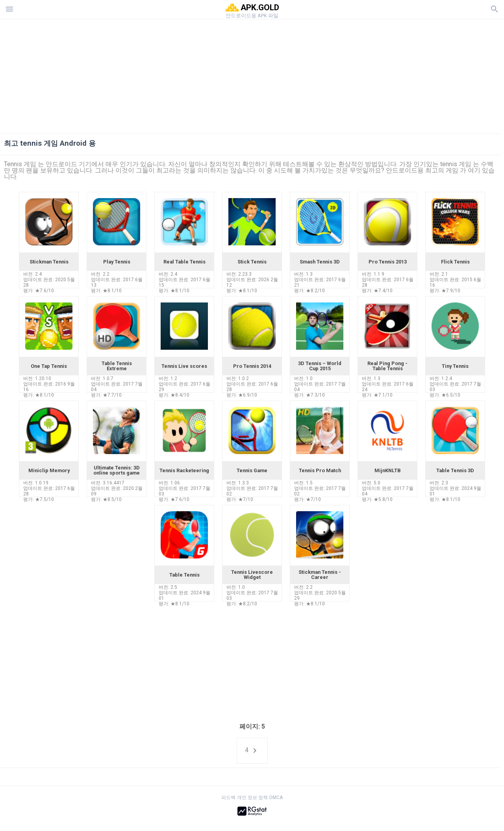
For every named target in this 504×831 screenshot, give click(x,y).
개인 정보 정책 (252, 798)
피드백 (228, 798)
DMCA (276, 798)
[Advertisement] (300, 74)
